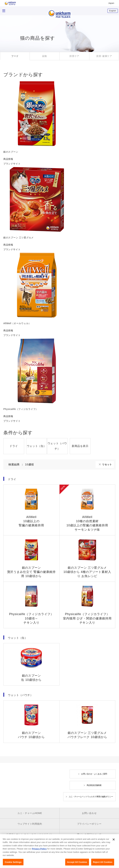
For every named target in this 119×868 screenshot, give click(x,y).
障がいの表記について (89, 834)
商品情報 (8, 159)
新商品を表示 (80, 446)
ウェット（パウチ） (57, 446)
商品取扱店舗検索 (94, 785)
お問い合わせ (89, 813)
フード (15, 56)
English (113, 11)
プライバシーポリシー (89, 824)
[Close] (114, 842)
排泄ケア (74, 56)
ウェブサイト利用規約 (30, 824)
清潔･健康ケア (104, 56)
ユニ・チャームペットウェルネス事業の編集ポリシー (91, 797)
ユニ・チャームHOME (30, 813)
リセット (107, 464)
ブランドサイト (12, 164)
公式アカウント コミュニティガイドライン (30, 834)
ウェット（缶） (37, 446)
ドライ (14, 446)
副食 (45, 56)
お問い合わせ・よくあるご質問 (94, 774)
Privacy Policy (39, 852)
